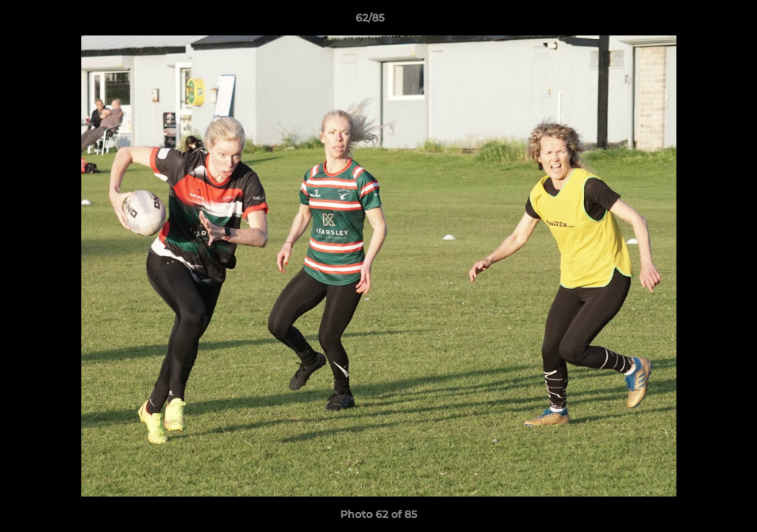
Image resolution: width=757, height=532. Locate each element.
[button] (695, 21)
